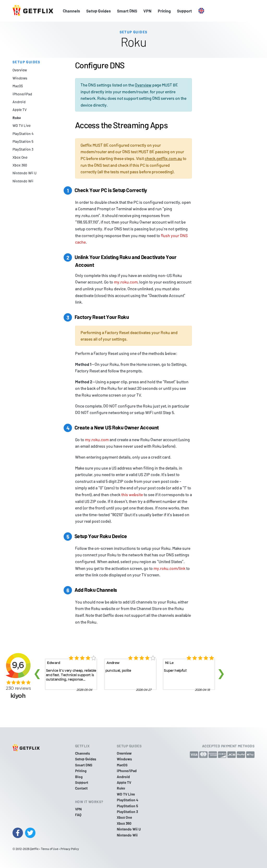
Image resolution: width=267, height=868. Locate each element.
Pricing (164, 11)
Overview (20, 70)
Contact (81, 788)
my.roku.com (126, 282)
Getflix (34, 849)
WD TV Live (22, 125)
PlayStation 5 (23, 141)
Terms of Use (50, 849)
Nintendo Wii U (25, 173)
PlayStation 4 (23, 134)
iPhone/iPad (22, 94)
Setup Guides (99, 11)
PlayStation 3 (23, 149)
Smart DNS (127, 11)
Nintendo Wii (23, 181)
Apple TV (20, 110)
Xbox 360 (20, 165)
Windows (20, 78)
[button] (201, 11)
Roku (17, 118)
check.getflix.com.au (163, 158)
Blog (79, 777)
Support (184, 11)
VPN (147, 11)
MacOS (18, 86)
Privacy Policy (70, 849)
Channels (71, 11)
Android (19, 102)
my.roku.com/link (169, 568)
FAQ (78, 815)
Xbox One (20, 157)
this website (132, 494)
